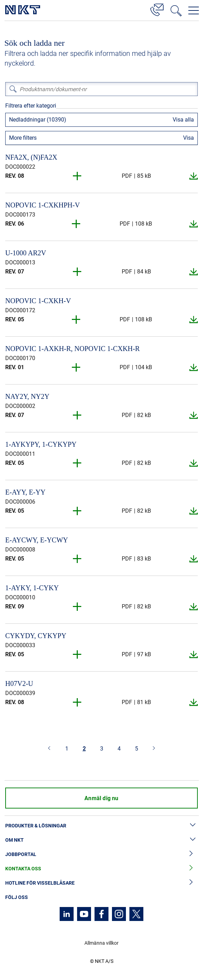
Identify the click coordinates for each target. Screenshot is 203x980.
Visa (189, 138)
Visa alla (183, 120)
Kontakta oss (101, 869)
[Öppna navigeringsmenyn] (194, 10)
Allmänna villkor (101, 943)
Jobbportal (101, 854)
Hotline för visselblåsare (101, 883)
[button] (77, 176)
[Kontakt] (157, 9)
